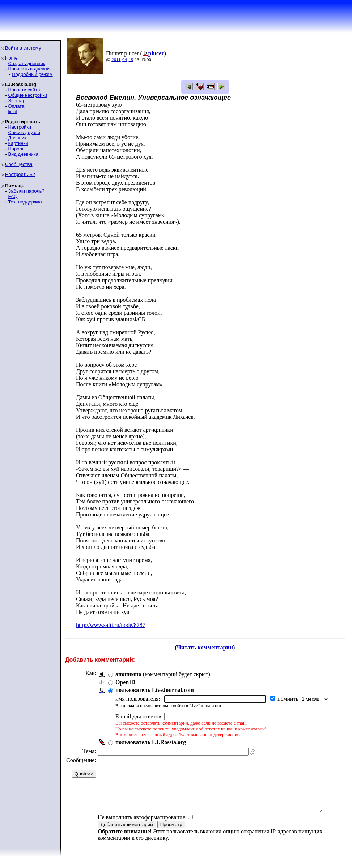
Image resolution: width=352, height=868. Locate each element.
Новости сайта (24, 90)
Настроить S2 (20, 174)
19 (131, 59)
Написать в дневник (30, 69)
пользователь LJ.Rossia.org (151, 742)
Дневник (17, 138)
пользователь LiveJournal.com (155, 690)
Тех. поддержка (25, 202)
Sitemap (17, 101)
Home (11, 58)
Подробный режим (32, 74)
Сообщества (19, 164)
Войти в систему (23, 48)
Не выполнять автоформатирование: (142, 828)
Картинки (18, 143)
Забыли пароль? (26, 191)
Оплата (16, 106)
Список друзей (24, 132)
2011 (116, 59)
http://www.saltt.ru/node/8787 (111, 625)
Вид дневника (23, 154)
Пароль (16, 149)
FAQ (13, 196)
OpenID (125, 682)
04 (125, 59)
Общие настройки (27, 95)
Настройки (20, 127)
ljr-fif (12, 111)
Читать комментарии (208, 647)
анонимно (128, 674)
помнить (289, 699)
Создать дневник (26, 63)
